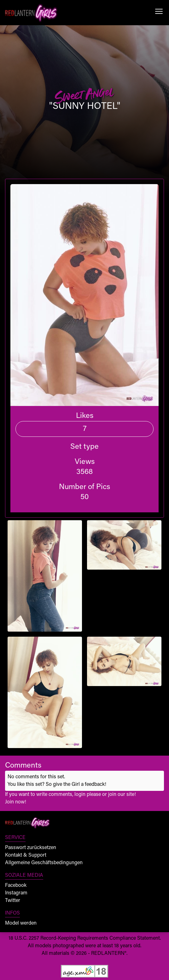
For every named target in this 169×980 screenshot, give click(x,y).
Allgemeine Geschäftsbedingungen (44, 863)
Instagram (16, 893)
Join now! (16, 802)
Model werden (21, 923)
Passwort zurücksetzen (31, 848)
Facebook (16, 886)
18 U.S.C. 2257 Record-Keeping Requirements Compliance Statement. (85, 938)
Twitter (13, 901)
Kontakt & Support (26, 855)
